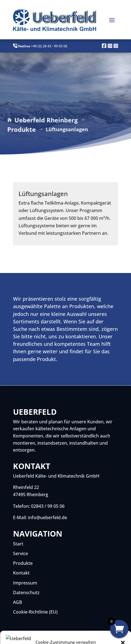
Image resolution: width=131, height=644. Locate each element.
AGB (17, 602)
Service (20, 553)
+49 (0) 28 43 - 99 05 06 (49, 46)
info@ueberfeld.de (47, 517)
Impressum (25, 583)
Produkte (23, 563)
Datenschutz (26, 593)
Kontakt (21, 573)
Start (18, 544)
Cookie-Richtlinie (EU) (35, 612)
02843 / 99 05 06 (48, 506)
